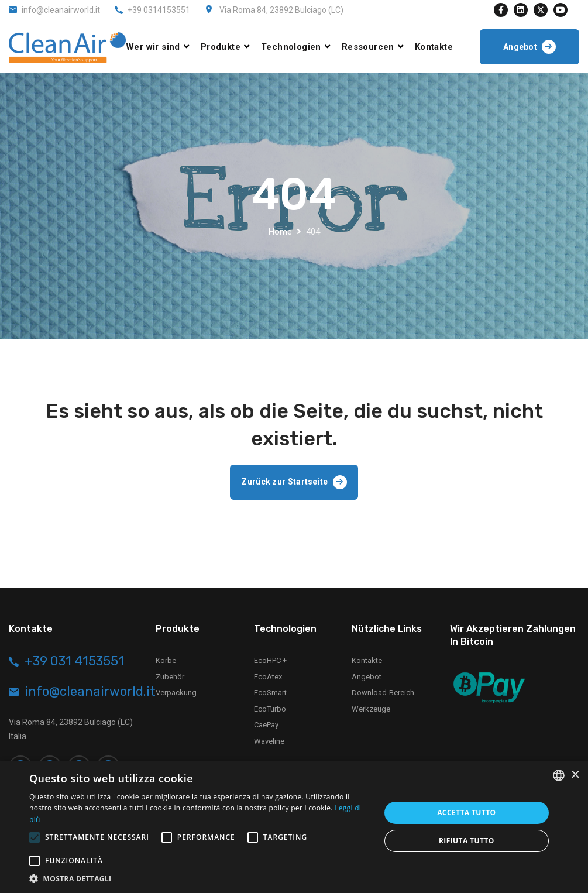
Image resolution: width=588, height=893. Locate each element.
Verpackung (176, 693)
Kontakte (434, 47)
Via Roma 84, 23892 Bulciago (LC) (281, 10)
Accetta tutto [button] (466, 813)
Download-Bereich (383, 693)
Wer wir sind (153, 47)
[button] (200, 878)
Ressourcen (368, 47)
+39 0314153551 (159, 10)
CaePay (266, 725)
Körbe (166, 660)
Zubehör (170, 677)
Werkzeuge (371, 709)
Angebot (367, 677)
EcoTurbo (270, 709)
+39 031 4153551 (74, 661)
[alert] (294, 827)
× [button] (575, 775)
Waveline (269, 741)
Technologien (291, 47)
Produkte (221, 47)
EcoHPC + (270, 660)
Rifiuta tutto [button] (467, 841)
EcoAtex (268, 677)
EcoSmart (270, 693)
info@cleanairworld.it (61, 10)
